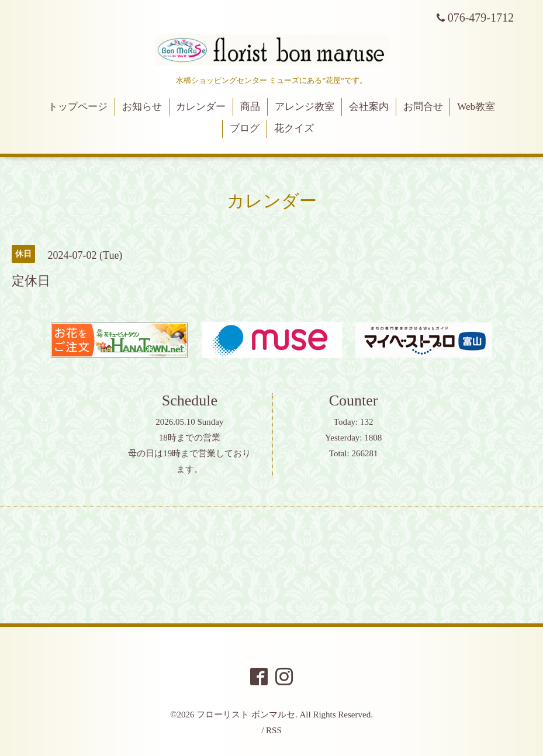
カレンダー (201, 107)
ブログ (245, 128)
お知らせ (142, 107)
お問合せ (423, 107)
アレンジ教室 (305, 107)
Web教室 (476, 107)
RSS (274, 730)
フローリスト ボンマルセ (246, 715)
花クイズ (294, 128)
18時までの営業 (190, 438)
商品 (250, 107)
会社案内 (369, 107)
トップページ (78, 107)
